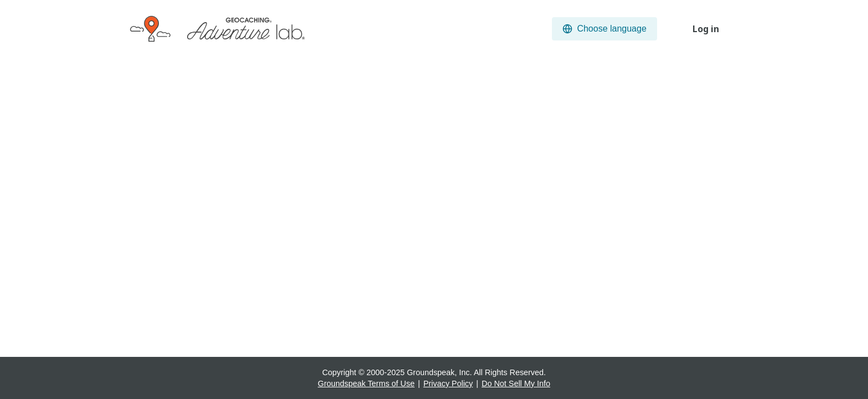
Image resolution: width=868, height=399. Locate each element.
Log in (706, 29)
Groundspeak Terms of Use (366, 383)
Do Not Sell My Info (516, 383)
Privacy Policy (448, 383)
